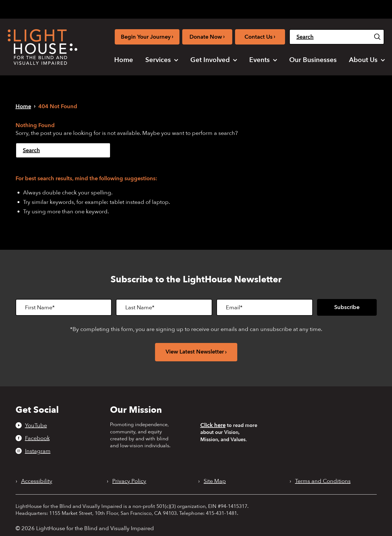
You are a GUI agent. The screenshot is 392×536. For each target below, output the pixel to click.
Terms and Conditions (323, 481)
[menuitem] (124, 60)
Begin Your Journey (147, 37)
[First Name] (64, 307)
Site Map (215, 481)
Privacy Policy (129, 481)
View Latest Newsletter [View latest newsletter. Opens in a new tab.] (195, 352)
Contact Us (260, 37)
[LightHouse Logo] (43, 47)
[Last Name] (164, 307)
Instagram (38, 451)
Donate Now (207, 37)
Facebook (37, 438)
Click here (213, 425)
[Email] (265, 307)
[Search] (337, 37)
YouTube (36, 425)
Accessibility (37, 481)
